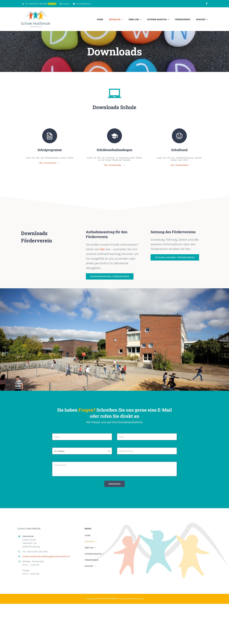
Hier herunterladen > (50, 161)
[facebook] (207, 4)
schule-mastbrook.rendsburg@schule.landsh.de (46, 555)
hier (102, 248)
